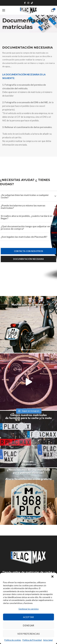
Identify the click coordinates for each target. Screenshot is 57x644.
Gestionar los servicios (29, 609)
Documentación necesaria (29, 259)
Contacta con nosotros (28, 251)
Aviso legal (48, 640)
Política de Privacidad (32, 640)
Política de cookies (13, 640)
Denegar (28, 625)
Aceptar (28, 617)
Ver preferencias (28, 634)
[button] (52, 577)
